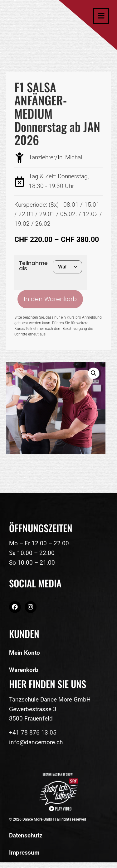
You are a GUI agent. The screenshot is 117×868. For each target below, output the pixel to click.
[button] (94, 373)
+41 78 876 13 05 (33, 733)
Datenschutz (26, 835)
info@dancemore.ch (36, 742)
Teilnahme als (33, 266)
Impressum (24, 853)
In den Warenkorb (50, 299)
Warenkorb (24, 670)
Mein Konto (24, 653)
